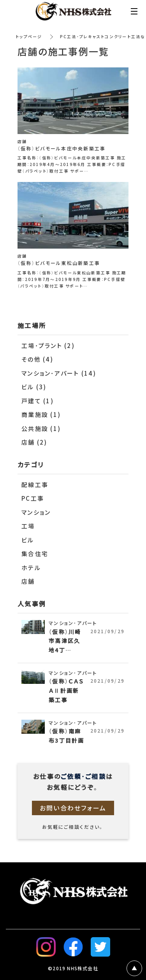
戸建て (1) (38, 401)
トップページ (29, 36)
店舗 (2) (34, 442)
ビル (28, 540)
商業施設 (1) (41, 415)
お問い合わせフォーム (73, 808)
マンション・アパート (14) (59, 373)
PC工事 (33, 498)
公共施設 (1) (41, 429)
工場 (28, 526)
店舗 (28, 581)
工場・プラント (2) (48, 346)
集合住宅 (35, 554)
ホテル (31, 568)
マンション (36, 512)
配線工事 (35, 485)
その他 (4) (37, 359)
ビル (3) (34, 387)
